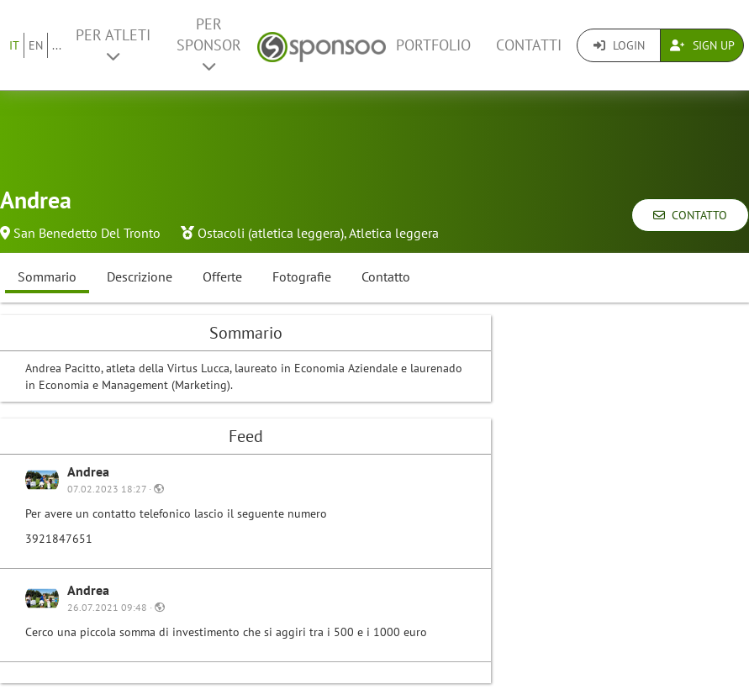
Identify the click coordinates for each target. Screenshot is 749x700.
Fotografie (302, 276)
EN (36, 45)
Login (619, 45)
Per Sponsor (209, 44)
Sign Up (702, 45)
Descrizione (140, 276)
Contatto (690, 215)
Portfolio (433, 45)
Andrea (88, 471)
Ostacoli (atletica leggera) (271, 233)
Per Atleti (113, 45)
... (57, 45)
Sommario (47, 276)
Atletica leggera (394, 233)
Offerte (222, 276)
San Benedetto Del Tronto (87, 233)
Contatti (529, 45)
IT (14, 45)
